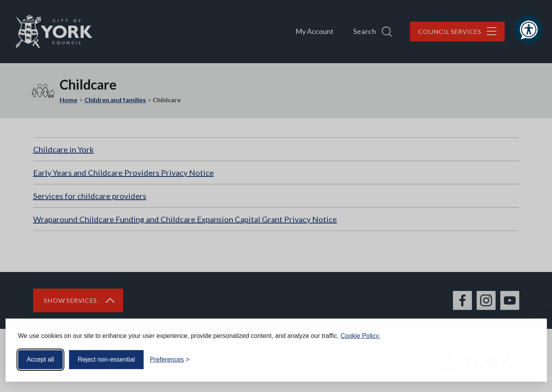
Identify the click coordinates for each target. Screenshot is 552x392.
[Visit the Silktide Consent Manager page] (530, 357)
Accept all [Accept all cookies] (40, 357)
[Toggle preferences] (170, 357)
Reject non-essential (106, 357)
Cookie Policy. (360, 333)
